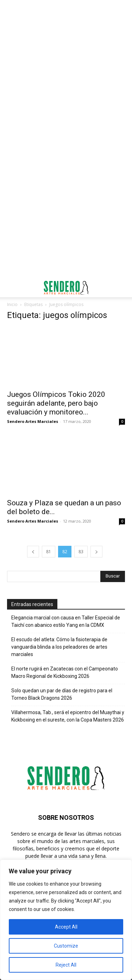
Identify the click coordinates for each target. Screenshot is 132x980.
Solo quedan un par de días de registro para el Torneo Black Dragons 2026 (62, 694)
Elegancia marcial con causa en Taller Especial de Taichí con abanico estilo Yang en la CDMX (66, 621)
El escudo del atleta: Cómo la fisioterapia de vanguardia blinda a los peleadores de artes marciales (59, 647)
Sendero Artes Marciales (33, 421)
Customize (66, 946)
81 (49, 552)
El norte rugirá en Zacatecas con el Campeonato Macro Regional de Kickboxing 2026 (65, 672)
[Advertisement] (66, 70)
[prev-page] (33, 552)
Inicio (12, 304)
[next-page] (96, 552)
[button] (12, 288)
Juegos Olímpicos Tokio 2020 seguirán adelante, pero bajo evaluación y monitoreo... (56, 403)
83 (81, 552)
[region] (66, 920)
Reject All (66, 965)
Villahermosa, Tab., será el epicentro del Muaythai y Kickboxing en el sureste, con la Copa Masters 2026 (68, 716)
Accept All (66, 927)
